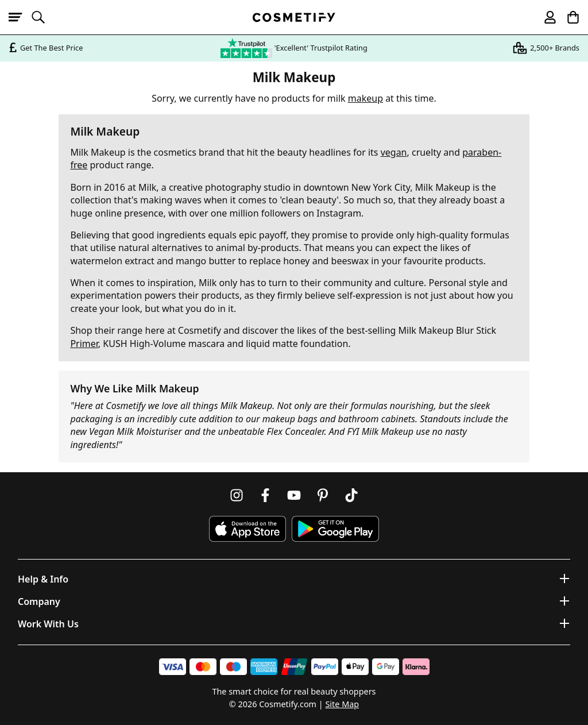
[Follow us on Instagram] (237, 495)
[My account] (545, 17)
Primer (84, 344)
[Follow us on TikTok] (351, 495)
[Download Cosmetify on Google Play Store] (335, 529)
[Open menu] (20, 17)
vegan (394, 152)
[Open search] (43, 17)
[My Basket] (568, 17)
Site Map (342, 704)
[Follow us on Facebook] (265, 495)
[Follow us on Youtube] (294, 495)
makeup (365, 98)
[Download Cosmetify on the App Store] (247, 529)
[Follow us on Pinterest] (323, 495)
